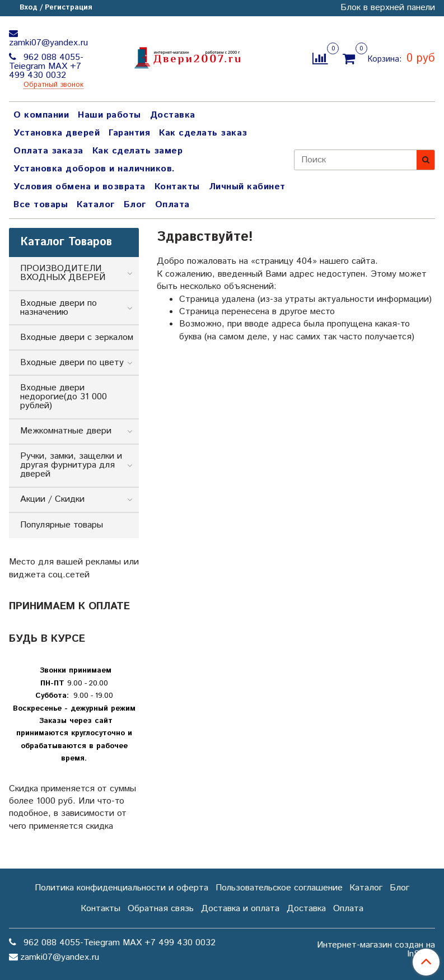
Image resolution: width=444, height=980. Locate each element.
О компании (41, 115)
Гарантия (129, 133)
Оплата (172, 205)
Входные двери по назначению (59, 308)
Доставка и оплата (240, 909)
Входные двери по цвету (72, 363)
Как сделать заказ (203, 133)
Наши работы (109, 115)
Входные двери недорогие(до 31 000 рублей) (64, 397)
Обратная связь (161, 909)
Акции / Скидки (52, 499)
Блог (135, 205)
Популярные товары (62, 525)
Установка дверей (57, 133)
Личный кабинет (247, 187)
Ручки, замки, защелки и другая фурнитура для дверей (71, 465)
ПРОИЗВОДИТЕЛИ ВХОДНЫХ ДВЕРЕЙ (63, 273)
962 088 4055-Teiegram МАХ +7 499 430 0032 (46, 66)
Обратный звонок (53, 85)
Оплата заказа (48, 151)
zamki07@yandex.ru (48, 43)
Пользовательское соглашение (279, 888)
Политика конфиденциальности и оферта (121, 888)
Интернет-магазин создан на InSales (376, 950)
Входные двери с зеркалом (77, 337)
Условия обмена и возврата (80, 187)
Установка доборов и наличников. (94, 169)
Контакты (177, 187)
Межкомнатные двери (66, 431)
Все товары (41, 205)
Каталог (96, 205)
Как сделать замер (138, 151)
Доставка (173, 115)
